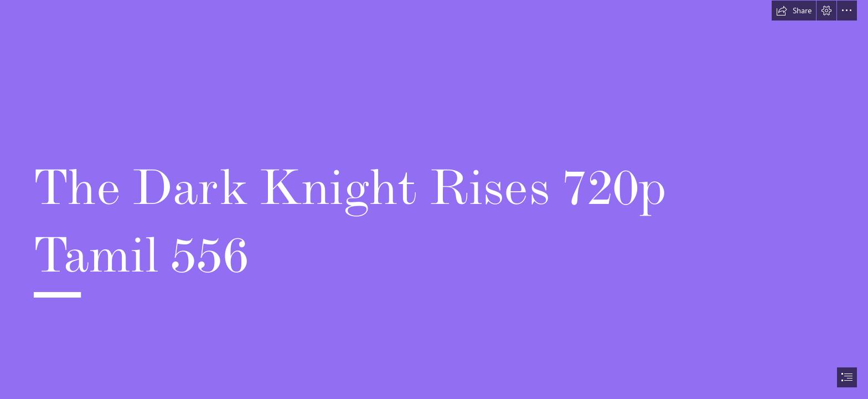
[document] (434, 199)
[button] (794, 11)
